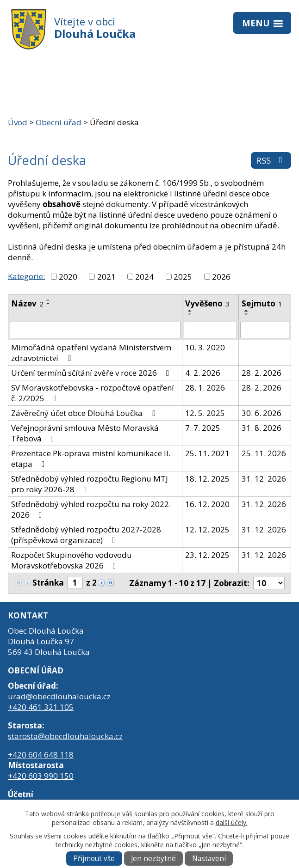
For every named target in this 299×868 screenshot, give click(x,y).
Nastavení (209, 859)
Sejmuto (262, 303)
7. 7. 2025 (203, 428)
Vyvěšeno (207, 303)
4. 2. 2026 (203, 373)
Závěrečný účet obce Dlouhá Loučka (85, 413)
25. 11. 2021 (207, 453)
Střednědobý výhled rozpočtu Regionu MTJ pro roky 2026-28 (90, 484)
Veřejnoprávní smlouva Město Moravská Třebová (85, 433)
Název (27, 303)
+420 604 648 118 (41, 755)
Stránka (48, 583)
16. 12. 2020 (207, 504)
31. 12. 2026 (264, 479)
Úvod (18, 122)
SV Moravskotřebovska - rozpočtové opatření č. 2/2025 (93, 393)
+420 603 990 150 (41, 776)
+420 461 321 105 (41, 707)
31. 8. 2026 (262, 428)
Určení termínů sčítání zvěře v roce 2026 (92, 373)
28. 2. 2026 (262, 373)
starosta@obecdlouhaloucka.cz (65, 736)
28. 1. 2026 (205, 388)
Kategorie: (26, 276)
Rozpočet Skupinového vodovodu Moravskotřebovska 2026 (72, 560)
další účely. (232, 822)
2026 (221, 277)
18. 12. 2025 (207, 479)
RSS (271, 160)
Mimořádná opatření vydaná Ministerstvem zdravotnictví (91, 353)
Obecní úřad (59, 122)
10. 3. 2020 (205, 347)
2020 (68, 277)
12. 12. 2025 (207, 529)
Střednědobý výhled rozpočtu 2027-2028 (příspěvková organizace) (86, 535)
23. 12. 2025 (207, 555)
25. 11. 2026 (264, 453)
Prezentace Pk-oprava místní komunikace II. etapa (91, 458)
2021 (106, 277)
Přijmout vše (94, 859)
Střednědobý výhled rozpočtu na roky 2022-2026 (91, 509)
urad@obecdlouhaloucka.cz (59, 696)
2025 (183, 277)
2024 (144, 277)
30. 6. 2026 (262, 413)
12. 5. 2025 (205, 413)
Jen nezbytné (153, 859)
